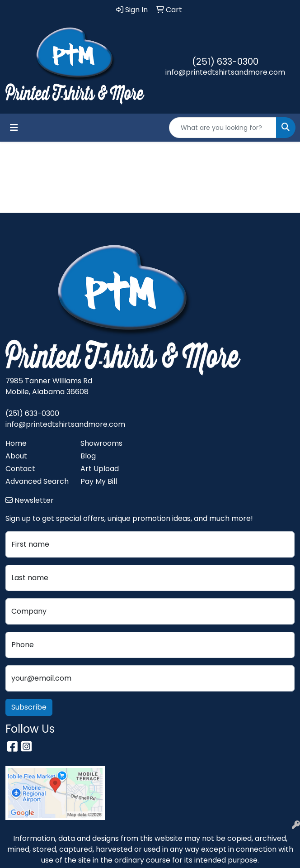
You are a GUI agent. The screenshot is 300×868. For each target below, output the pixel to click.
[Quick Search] (223, 128)
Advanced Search (37, 481)
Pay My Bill (99, 481)
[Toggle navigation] (14, 128)
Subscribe (29, 707)
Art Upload (100, 469)
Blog (88, 456)
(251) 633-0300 (225, 62)
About (16, 456)
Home (16, 443)
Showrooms (101, 443)
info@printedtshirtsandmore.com (225, 72)
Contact (20, 469)
